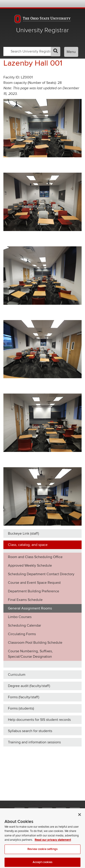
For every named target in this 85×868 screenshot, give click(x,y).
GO (56, 52)
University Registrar (42, 30)
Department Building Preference (34, 591)
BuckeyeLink (54, 4)
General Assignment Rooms (30, 608)
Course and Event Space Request (34, 583)
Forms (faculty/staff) (24, 697)
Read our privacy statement (53, 843)
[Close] (80, 817)
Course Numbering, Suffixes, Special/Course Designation (30, 654)
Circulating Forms (22, 634)
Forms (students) (21, 708)
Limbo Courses (20, 617)
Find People (66, 4)
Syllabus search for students (30, 731)
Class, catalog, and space (28, 545)
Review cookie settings (42, 852)
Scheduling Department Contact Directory (41, 574)
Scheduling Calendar (24, 625)
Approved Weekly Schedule (30, 566)
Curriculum (17, 675)
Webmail (72, 4)
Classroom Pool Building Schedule (35, 643)
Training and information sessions (34, 742)
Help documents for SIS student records (39, 720)
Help (47, 4)
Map (60, 4)
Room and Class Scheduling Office (35, 557)
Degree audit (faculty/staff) (29, 686)
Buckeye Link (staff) (23, 534)
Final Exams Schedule (25, 600)
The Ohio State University (12, 4)
